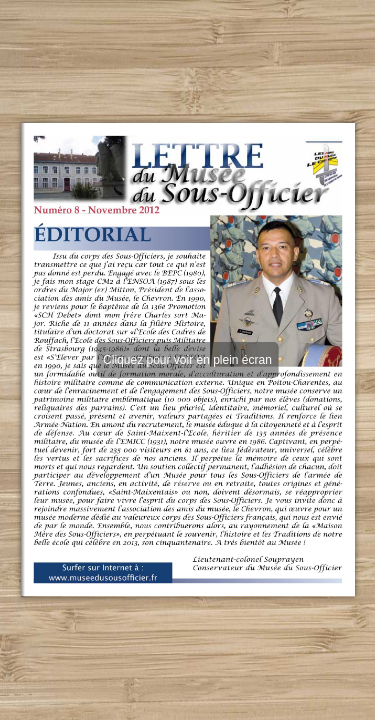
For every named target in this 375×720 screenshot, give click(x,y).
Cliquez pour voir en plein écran (187, 360)
